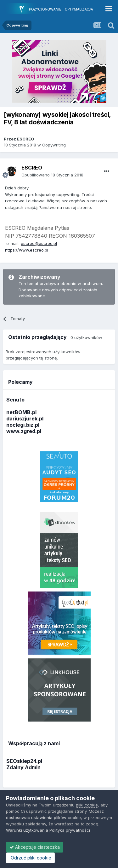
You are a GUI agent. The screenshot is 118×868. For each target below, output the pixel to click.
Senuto (15, 400)
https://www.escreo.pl (27, 250)
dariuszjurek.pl (25, 419)
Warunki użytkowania (27, 830)
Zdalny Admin (23, 767)
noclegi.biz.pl (23, 425)
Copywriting (54, 145)
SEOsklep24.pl (24, 761)
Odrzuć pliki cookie (30, 858)
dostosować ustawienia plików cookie (43, 817)
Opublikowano (52, 175)
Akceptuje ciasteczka (35, 847)
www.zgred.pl (24, 431)
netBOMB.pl (21, 412)
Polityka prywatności (70, 830)
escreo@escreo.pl (39, 243)
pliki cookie (87, 805)
